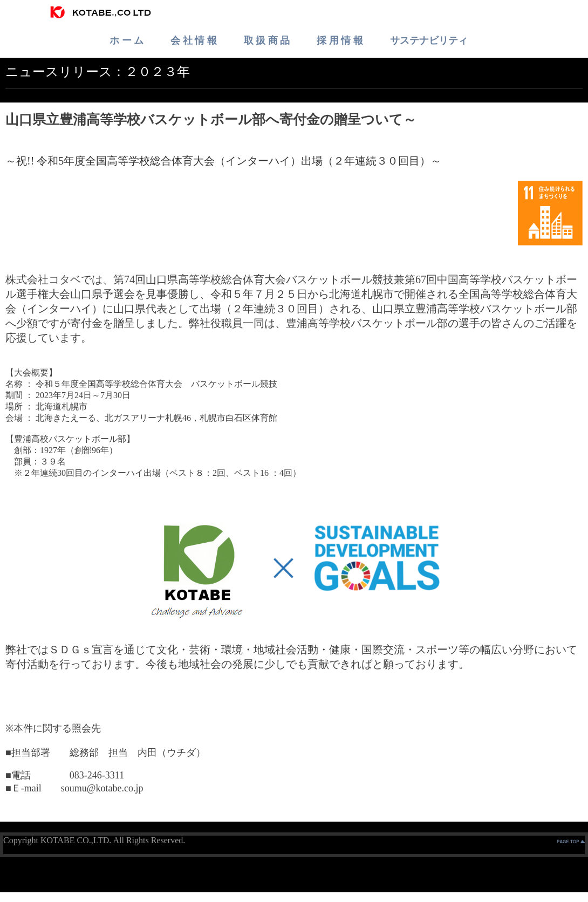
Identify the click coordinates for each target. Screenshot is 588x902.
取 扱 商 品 (267, 40)
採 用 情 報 (340, 40)
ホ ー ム (127, 40)
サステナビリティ (429, 40)
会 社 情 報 (194, 40)
